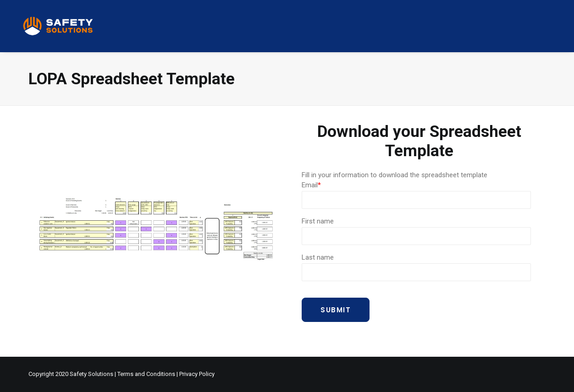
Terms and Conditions (146, 374)
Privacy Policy (197, 374)
